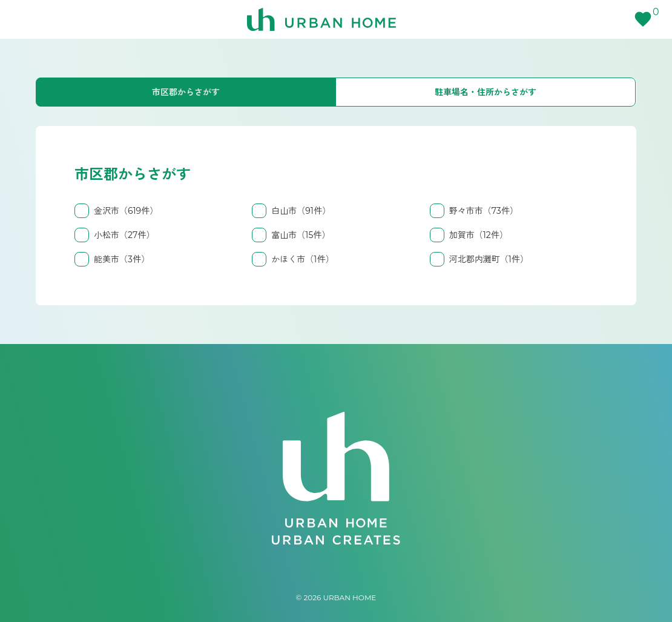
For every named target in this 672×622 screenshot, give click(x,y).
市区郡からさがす (186, 92)
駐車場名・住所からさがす (486, 92)
